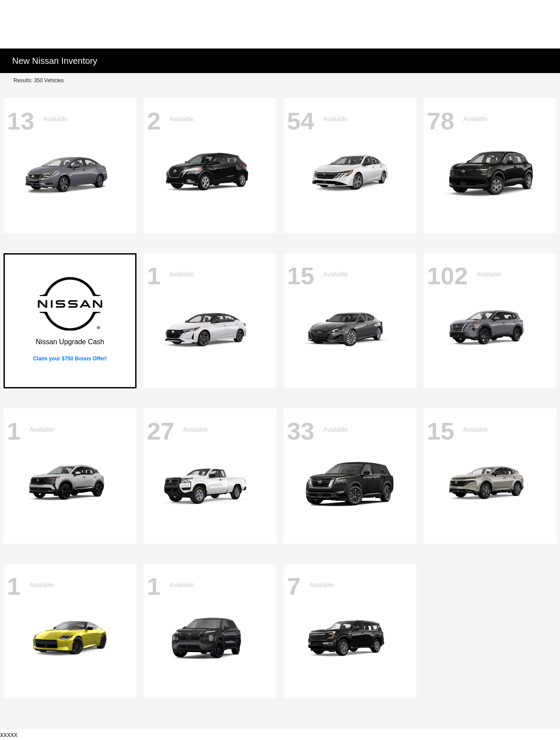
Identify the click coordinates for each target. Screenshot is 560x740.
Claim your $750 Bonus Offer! (70, 359)
